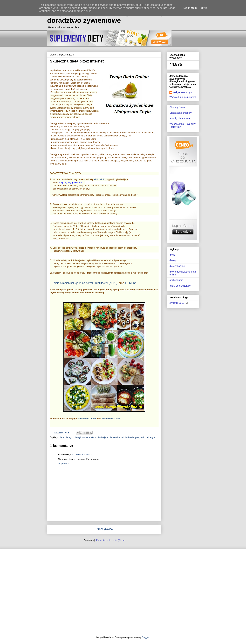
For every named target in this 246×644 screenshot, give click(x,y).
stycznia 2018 (177, 303)
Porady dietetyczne (180, 118)
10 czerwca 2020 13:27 (83, 454)
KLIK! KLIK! (100, 179)
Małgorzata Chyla (183, 92)
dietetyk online (81, 437)
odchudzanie (128, 437)
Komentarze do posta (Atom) (110, 540)
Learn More (190, 8)
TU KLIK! (130, 283)
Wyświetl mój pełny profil (183, 97)
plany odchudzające (145, 437)
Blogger (145, 637)
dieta (61, 437)
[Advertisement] (123, 593)
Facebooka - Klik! (87, 419)
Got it (204, 8)
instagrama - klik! (111, 419)
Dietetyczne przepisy (180, 113)
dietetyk (69, 437)
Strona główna (104, 529)
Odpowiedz (64, 463)
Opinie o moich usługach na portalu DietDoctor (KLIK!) (84, 283)
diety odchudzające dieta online (105, 437)
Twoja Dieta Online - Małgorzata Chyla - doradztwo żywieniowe (111, 17)
